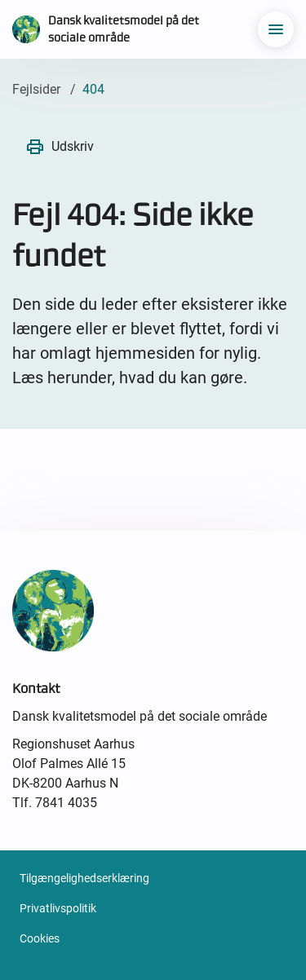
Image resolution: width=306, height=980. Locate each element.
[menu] (276, 29)
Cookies (40, 938)
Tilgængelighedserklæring (84, 878)
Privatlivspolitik (58, 908)
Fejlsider (36, 89)
